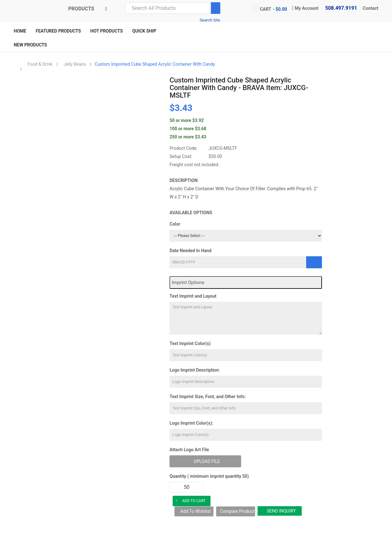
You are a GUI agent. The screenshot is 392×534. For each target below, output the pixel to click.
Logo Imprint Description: (195, 370)
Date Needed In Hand (190, 251)
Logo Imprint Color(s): (191, 423)
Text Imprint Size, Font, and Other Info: (208, 397)
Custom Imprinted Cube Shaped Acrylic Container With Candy (155, 64)
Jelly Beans (75, 64)
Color (175, 224)
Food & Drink (40, 64)
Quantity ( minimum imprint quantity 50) (209, 476)
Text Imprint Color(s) (190, 343)
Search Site (210, 20)
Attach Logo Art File (189, 450)
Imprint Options (188, 282)
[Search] (216, 8)
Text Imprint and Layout (193, 296)
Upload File (207, 461)
